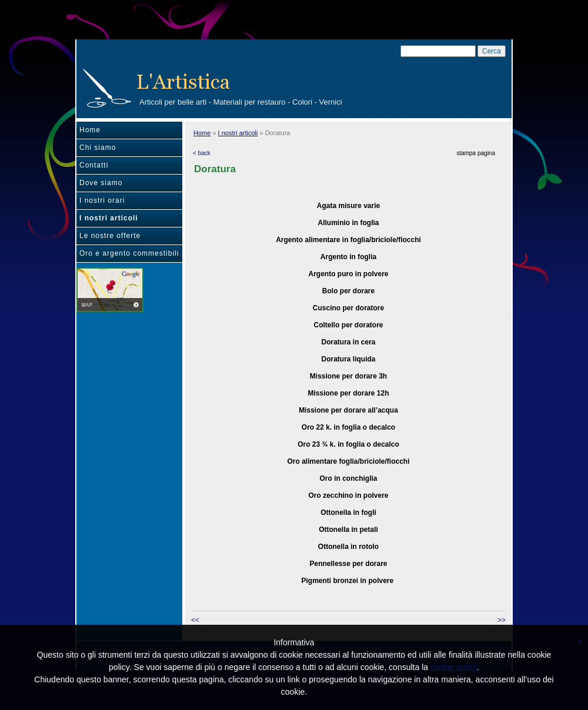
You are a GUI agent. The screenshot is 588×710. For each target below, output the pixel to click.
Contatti (94, 165)
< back (202, 153)
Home (90, 130)
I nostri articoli (109, 218)
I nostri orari (102, 200)
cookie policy (454, 667)
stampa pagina (476, 153)
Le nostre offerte (110, 236)
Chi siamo (98, 148)
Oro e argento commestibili (129, 253)
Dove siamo (101, 183)
